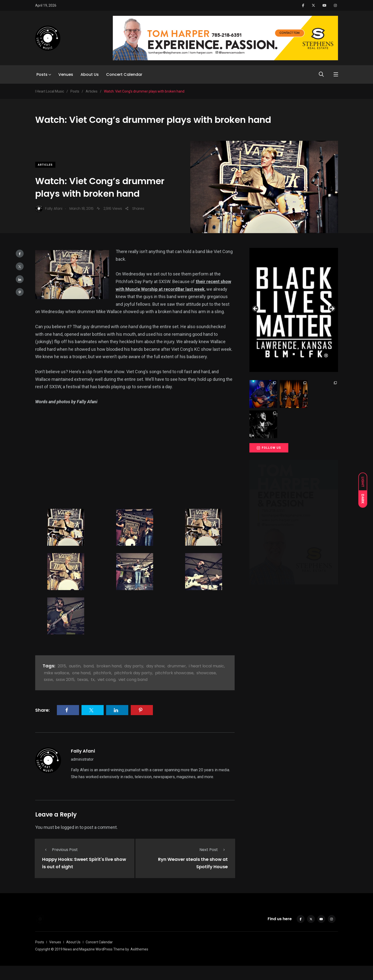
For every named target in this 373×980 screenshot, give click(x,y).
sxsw (48, 680)
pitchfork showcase (174, 673)
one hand (81, 673)
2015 (62, 666)
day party (134, 666)
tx (93, 680)
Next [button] (332, 309)
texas (83, 680)
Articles (45, 165)
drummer (177, 666)
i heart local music (206, 666)
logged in (70, 827)
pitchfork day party (133, 673)
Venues (66, 74)
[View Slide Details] (294, 310)
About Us (90, 74)
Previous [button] (256, 309)
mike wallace (57, 673)
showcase (206, 673)
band (89, 666)
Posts (42, 74)
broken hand (109, 666)
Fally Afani (83, 751)
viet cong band (133, 680)
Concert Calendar (124, 74)
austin (75, 666)
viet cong (106, 680)
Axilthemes (139, 949)
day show (155, 666)
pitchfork (102, 673)
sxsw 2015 (65, 680)
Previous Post (60, 850)
